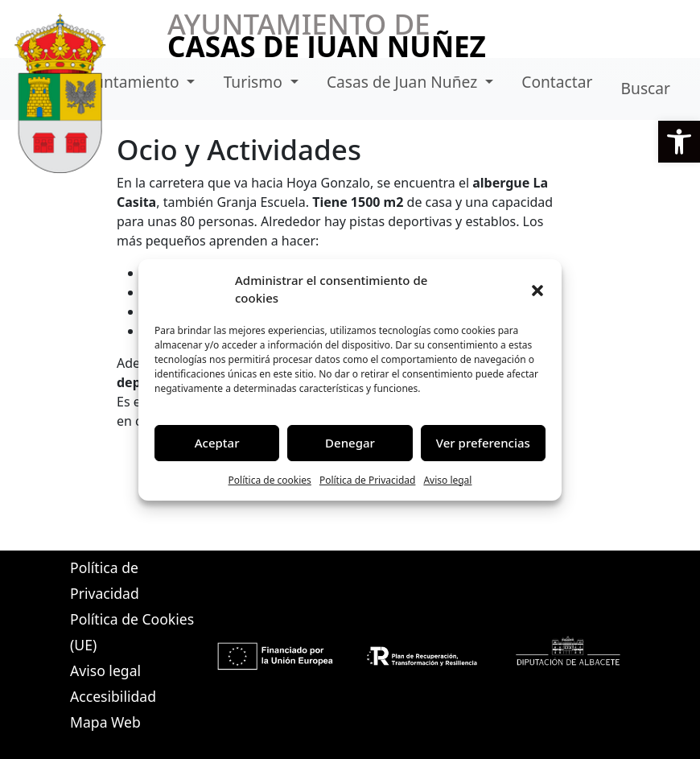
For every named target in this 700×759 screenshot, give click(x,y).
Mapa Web (105, 722)
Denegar (350, 443)
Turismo (255, 82)
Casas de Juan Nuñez (404, 82)
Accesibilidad (113, 696)
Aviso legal (447, 480)
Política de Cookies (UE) (132, 632)
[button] (679, 142)
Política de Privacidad (368, 480)
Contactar (557, 82)
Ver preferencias (483, 443)
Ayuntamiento (130, 82)
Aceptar (217, 443)
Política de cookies (270, 480)
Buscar (646, 88)
